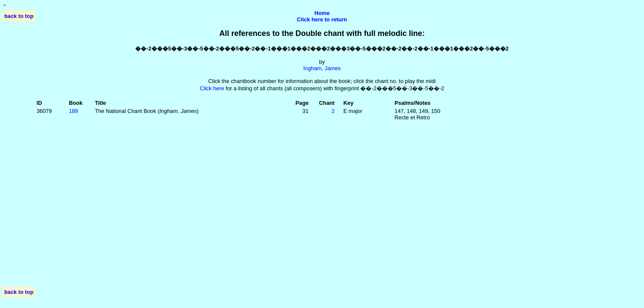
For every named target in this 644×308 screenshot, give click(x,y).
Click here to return (322, 19)
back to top (19, 16)
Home (322, 13)
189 (73, 111)
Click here (212, 88)
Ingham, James (322, 68)
